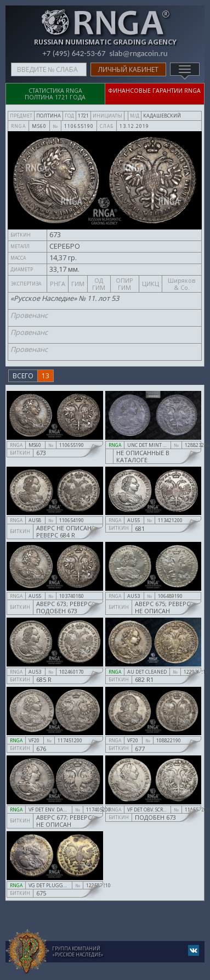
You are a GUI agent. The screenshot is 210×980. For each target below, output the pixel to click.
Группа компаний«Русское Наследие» (78, 952)
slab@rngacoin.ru (138, 53)
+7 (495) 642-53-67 (74, 53)
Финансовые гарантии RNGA (155, 91)
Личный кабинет (128, 69)
